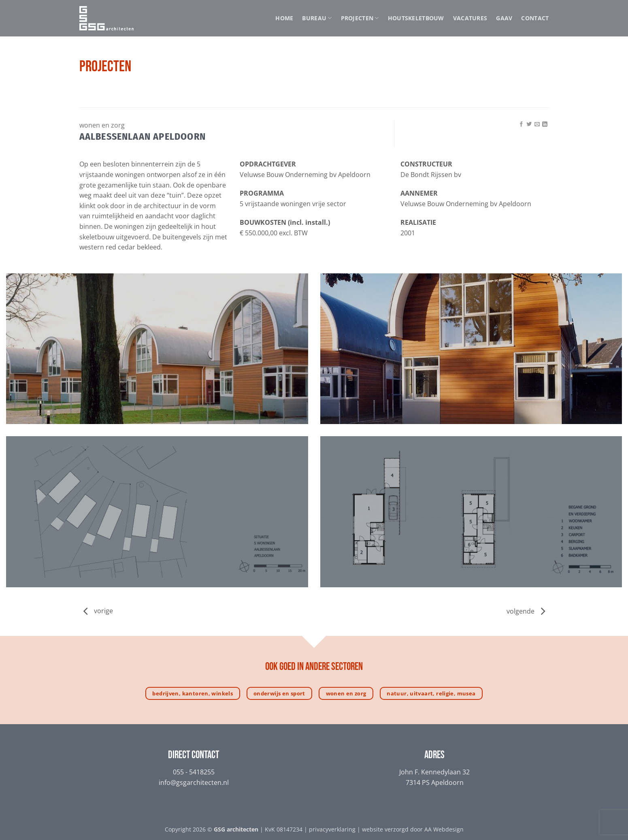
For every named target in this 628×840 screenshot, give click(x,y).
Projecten (360, 18)
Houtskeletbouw (416, 18)
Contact (535, 18)
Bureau (317, 18)
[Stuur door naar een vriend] (537, 125)
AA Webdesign (444, 829)
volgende (526, 611)
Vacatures (470, 18)
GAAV (504, 18)
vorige (103, 611)
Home (284, 18)
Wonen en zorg (102, 125)
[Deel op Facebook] (521, 125)
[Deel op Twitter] (529, 125)
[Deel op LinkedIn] (545, 125)
